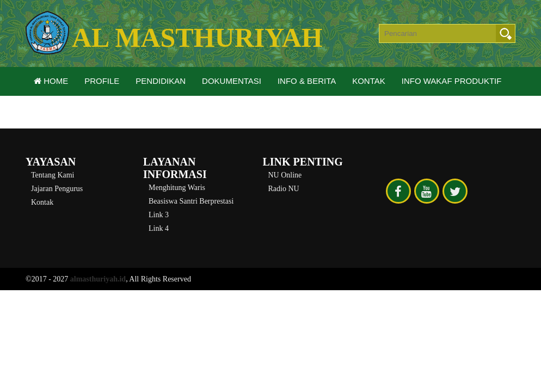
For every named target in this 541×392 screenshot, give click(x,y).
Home (51, 81)
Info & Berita (307, 81)
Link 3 (159, 215)
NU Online (285, 175)
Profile (102, 81)
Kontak (369, 81)
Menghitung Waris (177, 188)
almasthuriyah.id (98, 279)
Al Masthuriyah (197, 38)
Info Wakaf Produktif (452, 81)
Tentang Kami (53, 175)
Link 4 (159, 228)
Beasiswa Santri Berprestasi (191, 201)
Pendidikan (161, 81)
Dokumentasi (232, 81)
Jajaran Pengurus (57, 189)
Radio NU (284, 189)
